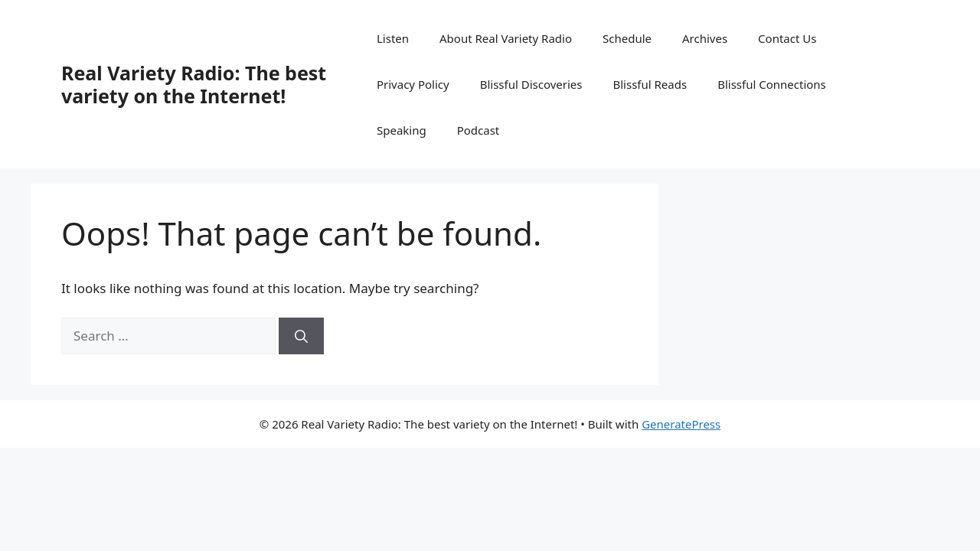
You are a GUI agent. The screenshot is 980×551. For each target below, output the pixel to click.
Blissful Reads (650, 84)
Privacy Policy (413, 84)
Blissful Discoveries (531, 84)
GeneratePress (681, 424)
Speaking (402, 130)
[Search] (301, 336)
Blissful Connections (772, 84)
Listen (393, 38)
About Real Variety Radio (506, 38)
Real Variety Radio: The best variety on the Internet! (194, 84)
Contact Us (787, 38)
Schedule (627, 38)
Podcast (479, 130)
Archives (705, 38)
